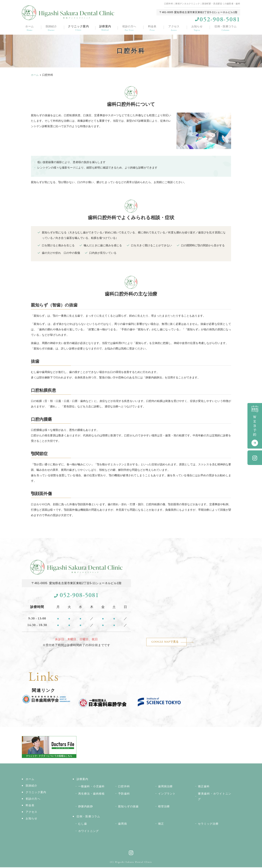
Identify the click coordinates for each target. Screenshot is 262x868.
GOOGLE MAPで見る (170, 642)
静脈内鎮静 (86, 807)
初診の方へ (130, 28)
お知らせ (197, 28)
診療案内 (105, 28)
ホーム (29, 28)
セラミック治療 (208, 824)
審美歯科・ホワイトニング (215, 797)
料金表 (152, 28)
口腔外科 (124, 787)
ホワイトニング (89, 832)
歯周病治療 (165, 787)
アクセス (174, 28)
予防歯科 (124, 794)
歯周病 (122, 824)
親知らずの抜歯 (128, 807)
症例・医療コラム (226, 28)
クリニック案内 (78, 28)
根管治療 (164, 807)
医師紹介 (50, 28)
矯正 (161, 824)
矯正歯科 (204, 787)
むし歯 (83, 824)
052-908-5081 (76, 596)
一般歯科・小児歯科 (91, 787)
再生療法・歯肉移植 (91, 794)
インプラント (167, 794)
